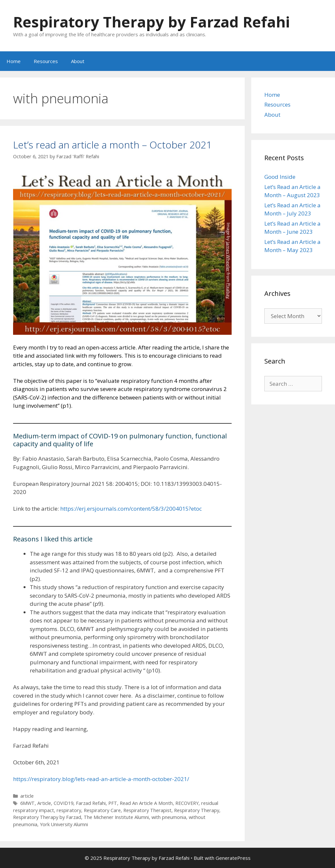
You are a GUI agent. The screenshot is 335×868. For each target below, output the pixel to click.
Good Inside (280, 177)
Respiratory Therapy (197, 810)
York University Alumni (64, 824)
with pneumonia (169, 817)
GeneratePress (233, 858)
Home (14, 61)
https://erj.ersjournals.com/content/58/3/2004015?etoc (131, 509)
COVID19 (63, 803)
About (78, 61)
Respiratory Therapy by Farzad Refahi (151, 22)
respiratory (69, 810)
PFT (113, 803)
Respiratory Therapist (147, 810)
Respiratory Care (102, 810)
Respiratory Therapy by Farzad (47, 817)
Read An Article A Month (146, 803)
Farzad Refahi (91, 803)
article (27, 796)
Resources (46, 61)
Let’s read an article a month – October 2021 (112, 145)
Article (44, 803)
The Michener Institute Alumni (116, 817)
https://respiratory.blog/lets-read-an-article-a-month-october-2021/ (101, 779)
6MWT (27, 803)
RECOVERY (187, 803)
